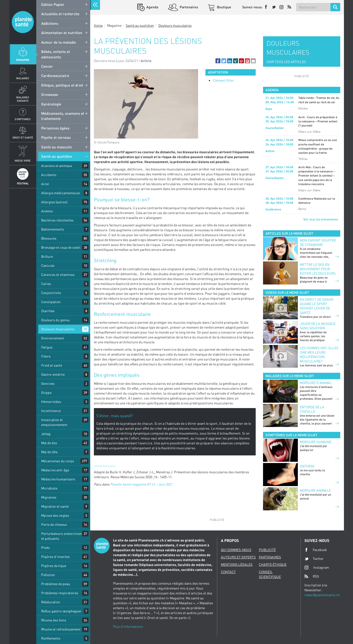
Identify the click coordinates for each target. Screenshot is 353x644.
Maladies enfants (23, 99)
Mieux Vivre (23, 161)
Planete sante (23, 22)
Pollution (48, 575)
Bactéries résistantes (57, 220)
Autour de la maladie (59, 42)
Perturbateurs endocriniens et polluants (62, 536)
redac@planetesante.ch (322, 595)
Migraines (49, 497)
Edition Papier (53, 4)
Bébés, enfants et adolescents (56, 54)
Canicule (48, 265)
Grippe (46, 393)
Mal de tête (49, 452)
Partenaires (189, 7)
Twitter (314, 559)
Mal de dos (49, 443)
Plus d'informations (128, 626)
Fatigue (47, 347)
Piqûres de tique (54, 566)
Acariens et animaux (57, 166)
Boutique (224, 7)
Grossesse (50, 94)
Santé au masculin (57, 147)
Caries (46, 284)
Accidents (49, 175)
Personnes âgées (55, 128)
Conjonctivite (51, 293)
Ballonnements (53, 229)
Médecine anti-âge (55, 470)
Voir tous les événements (321, 219)
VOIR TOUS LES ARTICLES (286, 62)
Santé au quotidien (57, 156)
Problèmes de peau (56, 584)
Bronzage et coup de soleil (61, 247)
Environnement (53, 338)
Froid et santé (52, 365)
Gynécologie (51, 104)
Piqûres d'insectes (55, 557)
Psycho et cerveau (56, 137)
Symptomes (23, 119)
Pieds (45, 547)
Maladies (23, 78)
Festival (23, 183)
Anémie (47, 211)
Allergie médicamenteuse (61, 193)
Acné (45, 184)
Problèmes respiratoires (60, 593)
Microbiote (49, 488)
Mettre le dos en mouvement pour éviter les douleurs (318, 269)
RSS (312, 576)
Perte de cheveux (54, 524)
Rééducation (51, 602)
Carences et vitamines (58, 275)
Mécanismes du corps (58, 461)
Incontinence (51, 411)
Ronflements (51, 638)
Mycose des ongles (55, 515)
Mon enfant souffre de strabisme (318, 242)
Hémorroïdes (51, 402)
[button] (218, 61)
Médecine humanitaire (58, 479)
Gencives (48, 383)
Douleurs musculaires (58, 329)
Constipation (51, 302)
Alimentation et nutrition (62, 33)
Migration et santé (55, 506)
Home (98, 25)
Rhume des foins (54, 620)
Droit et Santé (23, 137)
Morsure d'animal (316, 383)
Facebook (316, 550)
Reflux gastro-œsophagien (61, 611)
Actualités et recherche (60, 14)
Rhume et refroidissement (61, 629)
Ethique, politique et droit (62, 85)
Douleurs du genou (55, 320)
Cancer (47, 66)
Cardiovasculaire (55, 76)
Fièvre (46, 356)
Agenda (152, 7)
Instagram (317, 567)
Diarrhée (48, 311)
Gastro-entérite (53, 374)
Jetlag (46, 434)
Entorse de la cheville (312, 409)
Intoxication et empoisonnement (54, 422)
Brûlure (47, 256)
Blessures (49, 238)
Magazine (23, 60)
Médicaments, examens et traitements (63, 116)
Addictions (50, 23)
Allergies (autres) (54, 202)
